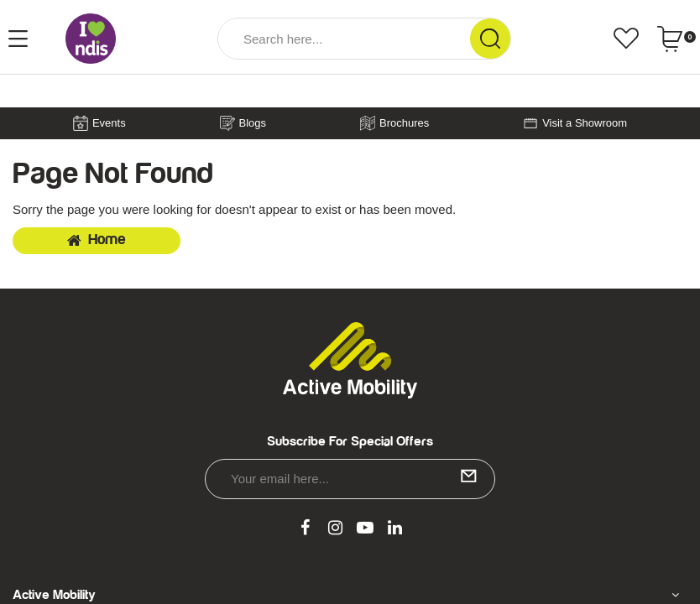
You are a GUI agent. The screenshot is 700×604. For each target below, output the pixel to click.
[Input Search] (344, 39)
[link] (306, 528)
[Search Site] (490, 39)
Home (97, 240)
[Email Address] (350, 479)
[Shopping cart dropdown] (676, 39)
